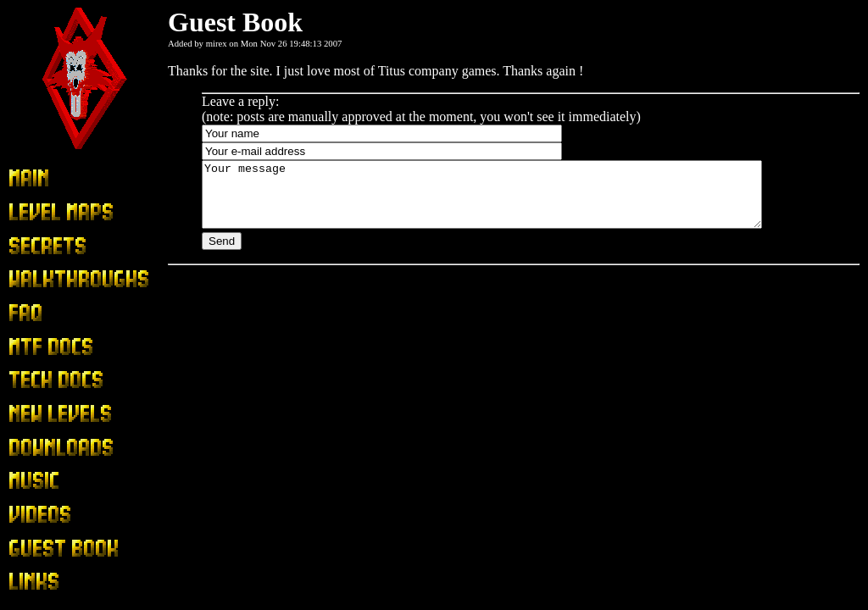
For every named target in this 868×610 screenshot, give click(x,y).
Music (25, 482)
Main (23, 179)
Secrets (28, 246)
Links (24, 582)
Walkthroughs (46, 280)
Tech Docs (37, 381)
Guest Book (41, 549)
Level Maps (41, 212)
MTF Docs (38, 347)
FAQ (22, 313)
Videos (27, 516)
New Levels (41, 415)
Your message (516, 201)
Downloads (39, 448)
